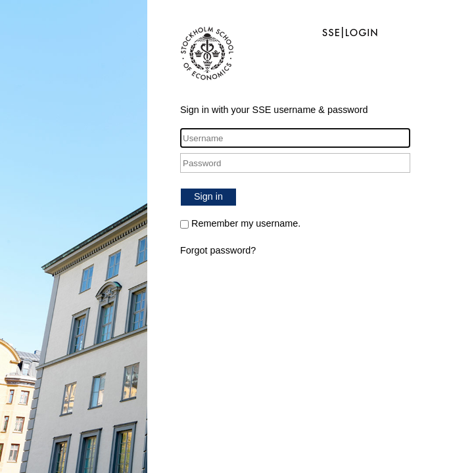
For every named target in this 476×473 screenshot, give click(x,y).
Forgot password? (218, 250)
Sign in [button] (208, 196)
